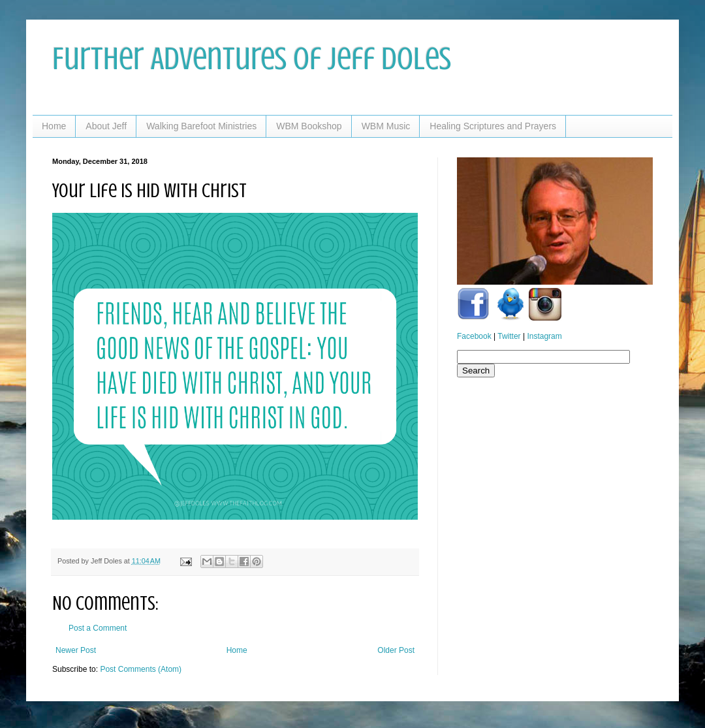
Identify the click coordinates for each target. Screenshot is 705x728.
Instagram (544, 336)
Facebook (474, 336)
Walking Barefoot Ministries (201, 126)
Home (54, 126)
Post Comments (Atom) (141, 669)
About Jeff (106, 126)
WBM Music (386, 126)
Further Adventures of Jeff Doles (252, 59)
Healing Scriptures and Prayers (493, 126)
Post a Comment (98, 628)
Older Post (396, 650)
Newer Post (76, 650)
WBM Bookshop (309, 126)
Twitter (509, 336)
